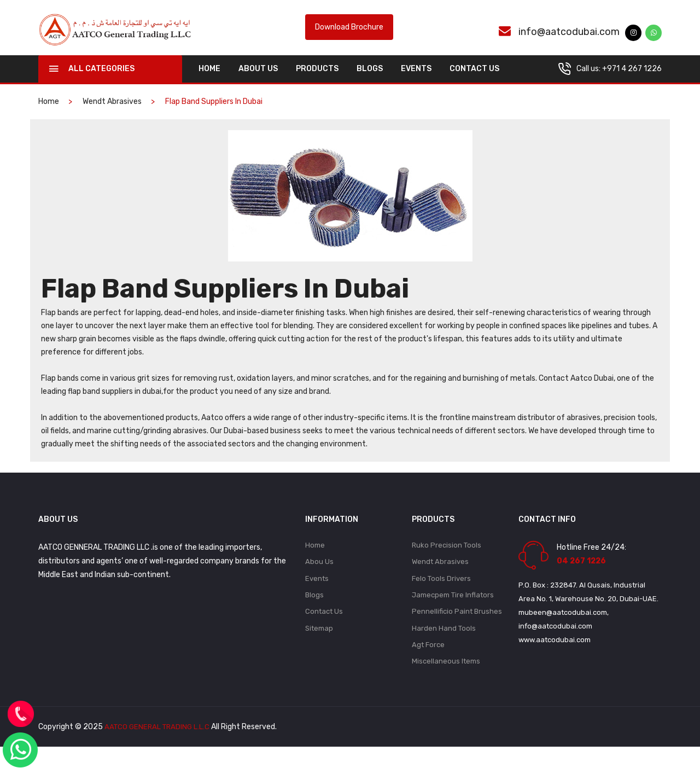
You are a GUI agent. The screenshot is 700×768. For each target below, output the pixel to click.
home (209, 83)
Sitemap (319, 647)
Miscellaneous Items (446, 682)
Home (315, 560)
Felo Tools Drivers (441, 595)
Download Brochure (349, 35)
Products (317, 83)
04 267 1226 (581, 575)
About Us (258, 83)
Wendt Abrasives (112, 116)
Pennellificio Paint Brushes (457, 630)
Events (416, 83)
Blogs (370, 83)
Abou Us (319, 577)
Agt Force (428, 665)
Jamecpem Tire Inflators (453, 612)
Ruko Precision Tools (447, 560)
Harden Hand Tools (444, 647)
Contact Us (474, 83)
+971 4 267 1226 (632, 83)
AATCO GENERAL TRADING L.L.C (159, 748)
